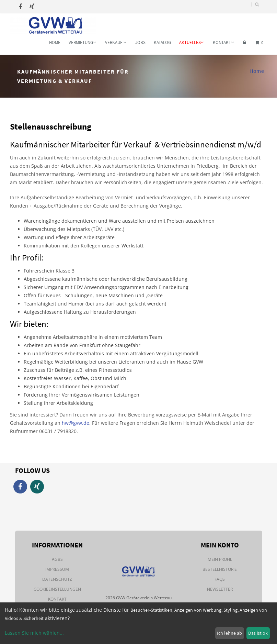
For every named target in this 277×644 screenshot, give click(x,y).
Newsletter (220, 589)
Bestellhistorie (220, 569)
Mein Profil (220, 559)
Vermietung (82, 42)
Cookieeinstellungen (57, 589)
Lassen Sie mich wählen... (34, 633)
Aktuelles (191, 42)
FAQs (220, 579)
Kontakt (223, 42)
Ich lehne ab (229, 633)
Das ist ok (258, 633)
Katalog (162, 42)
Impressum (57, 569)
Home (55, 42)
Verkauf (116, 42)
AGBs (57, 559)
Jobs (140, 42)
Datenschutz (57, 579)
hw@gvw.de (76, 423)
